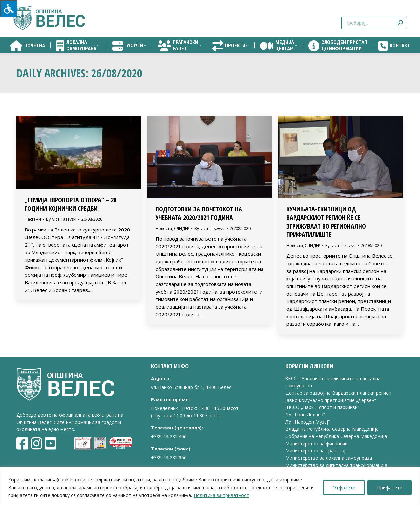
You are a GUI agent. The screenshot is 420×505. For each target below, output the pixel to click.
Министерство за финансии (316, 443)
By (61, 219)
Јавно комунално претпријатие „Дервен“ (331, 400)
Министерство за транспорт (318, 451)
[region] (210, 486)
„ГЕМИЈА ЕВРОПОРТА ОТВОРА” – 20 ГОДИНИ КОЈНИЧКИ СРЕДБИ (71, 204)
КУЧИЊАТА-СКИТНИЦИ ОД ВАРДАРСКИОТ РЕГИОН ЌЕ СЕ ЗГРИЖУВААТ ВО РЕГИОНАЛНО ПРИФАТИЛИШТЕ (326, 222)
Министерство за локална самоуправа (329, 458)
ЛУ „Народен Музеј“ (308, 422)
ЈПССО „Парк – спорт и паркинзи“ (322, 407)
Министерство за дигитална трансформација (336, 465)
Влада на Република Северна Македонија (332, 429)
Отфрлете (344, 487)
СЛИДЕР (182, 228)
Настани (33, 219)
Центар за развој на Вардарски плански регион (338, 393)
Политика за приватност (221, 495)
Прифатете (390, 487)
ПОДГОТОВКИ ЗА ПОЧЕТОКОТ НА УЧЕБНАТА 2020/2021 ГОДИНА (199, 213)
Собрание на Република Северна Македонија (336, 436)
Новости (164, 228)
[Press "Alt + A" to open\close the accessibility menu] (9, 9)
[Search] (374, 23)
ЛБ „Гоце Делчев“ (305, 415)
